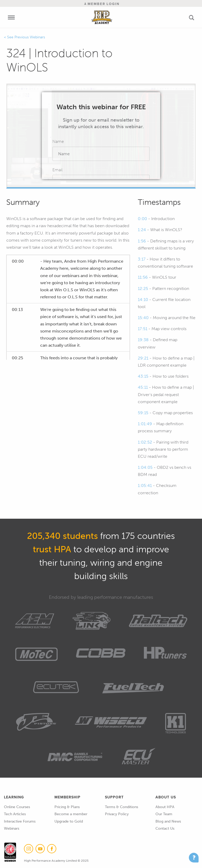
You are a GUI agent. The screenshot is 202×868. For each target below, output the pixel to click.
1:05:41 (145, 485)
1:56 (142, 241)
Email (57, 170)
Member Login (102, 4)
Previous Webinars (30, 37)
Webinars (12, 828)
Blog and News (168, 821)
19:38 (143, 340)
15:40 (143, 318)
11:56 (143, 277)
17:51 (143, 329)
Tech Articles (15, 814)
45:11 (143, 387)
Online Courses (17, 807)
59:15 (143, 413)
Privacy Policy (117, 814)
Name (58, 141)
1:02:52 (145, 442)
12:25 (143, 289)
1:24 (142, 230)
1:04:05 (145, 467)
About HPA (165, 807)
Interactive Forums (20, 821)
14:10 (143, 300)
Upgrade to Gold (69, 821)
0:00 (142, 219)
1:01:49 (145, 424)
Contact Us (165, 828)
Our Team (164, 814)
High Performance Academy (102, 17)
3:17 (142, 259)
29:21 (143, 358)
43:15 (143, 376)
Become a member (71, 814)
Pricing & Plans (67, 807)
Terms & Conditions (122, 807)
